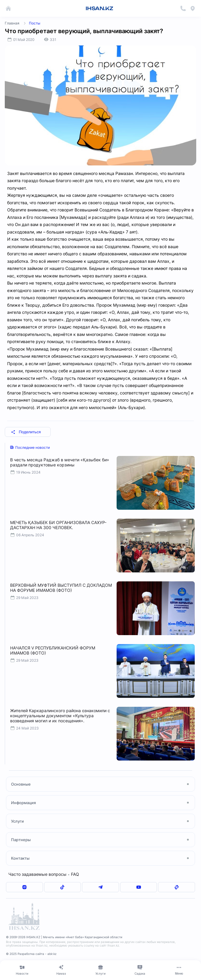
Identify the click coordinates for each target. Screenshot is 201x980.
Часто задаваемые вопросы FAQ (44, 874)
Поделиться (26, 432)
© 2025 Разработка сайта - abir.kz (31, 954)
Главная (12, 23)
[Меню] (179, 970)
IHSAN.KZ (99, 8)
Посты (35, 23)
